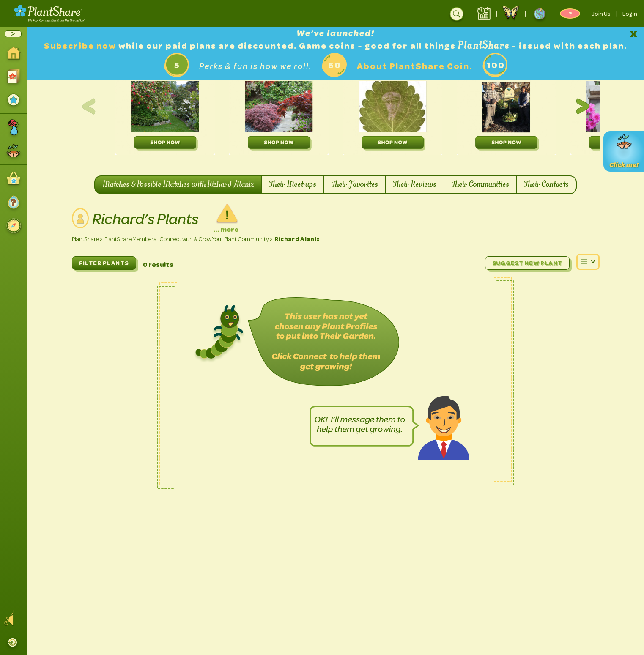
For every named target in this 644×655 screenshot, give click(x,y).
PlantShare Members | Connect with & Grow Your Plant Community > (189, 239)
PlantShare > (87, 239)
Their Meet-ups (293, 185)
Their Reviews (415, 185)
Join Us (601, 14)
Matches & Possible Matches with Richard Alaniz (178, 185)
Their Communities (480, 185)
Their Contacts (547, 185)
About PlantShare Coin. (415, 66)
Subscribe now (81, 46)
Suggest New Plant (527, 263)
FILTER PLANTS (104, 263)
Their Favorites (355, 185)
